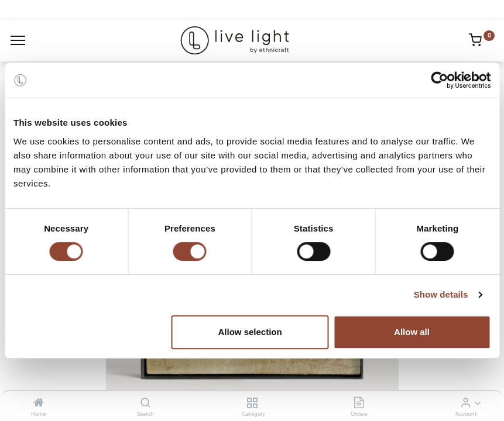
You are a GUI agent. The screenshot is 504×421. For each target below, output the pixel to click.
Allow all (412, 332)
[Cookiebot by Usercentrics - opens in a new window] (439, 80)
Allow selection (250, 332)
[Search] (145, 403)
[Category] (252, 403)
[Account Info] (466, 403)
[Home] (39, 403)
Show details (441, 294)
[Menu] (18, 40)
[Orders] (359, 403)
